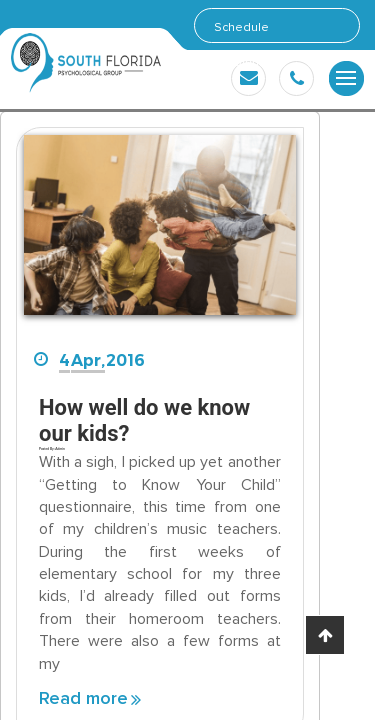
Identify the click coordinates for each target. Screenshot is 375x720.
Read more (83, 699)
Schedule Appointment (249, 31)
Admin (59, 449)
